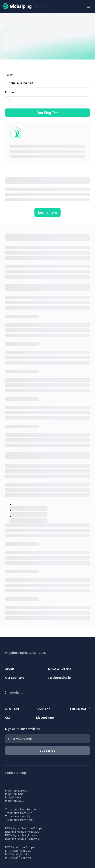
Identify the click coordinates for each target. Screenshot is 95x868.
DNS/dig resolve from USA (22, 832)
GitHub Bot (80, 709)
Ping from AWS (15, 801)
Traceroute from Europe (20, 809)
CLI (8, 718)
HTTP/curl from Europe (20, 847)
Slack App (43, 709)
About (10, 669)
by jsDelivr (40, 6)
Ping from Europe (16, 791)
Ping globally (13, 797)
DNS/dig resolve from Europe (24, 828)
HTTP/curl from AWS (18, 858)
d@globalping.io (59, 678)
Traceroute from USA (19, 813)
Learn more (47, 212)
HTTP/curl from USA (18, 851)
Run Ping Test (48, 113)
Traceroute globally (18, 816)
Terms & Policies (59, 669)
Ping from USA (14, 794)
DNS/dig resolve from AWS (22, 839)
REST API (12, 709)
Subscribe (48, 751)
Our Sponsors (15, 678)
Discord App (45, 718)
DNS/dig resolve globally (21, 835)
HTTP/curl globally (17, 854)
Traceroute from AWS (19, 820)
